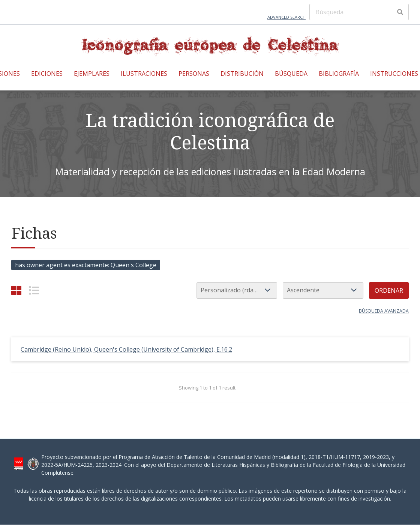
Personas (194, 74)
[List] (34, 290)
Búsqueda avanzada (384, 311)
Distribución (242, 74)
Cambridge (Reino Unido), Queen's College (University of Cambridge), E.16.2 (126, 349)
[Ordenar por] (237, 290)
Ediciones (47, 74)
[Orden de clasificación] (323, 290)
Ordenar (389, 290)
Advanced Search (286, 17)
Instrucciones (394, 74)
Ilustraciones (144, 74)
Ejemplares (92, 74)
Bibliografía (339, 74)
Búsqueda (291, 74)
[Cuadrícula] (16, 290)
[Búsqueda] (359, 12)
